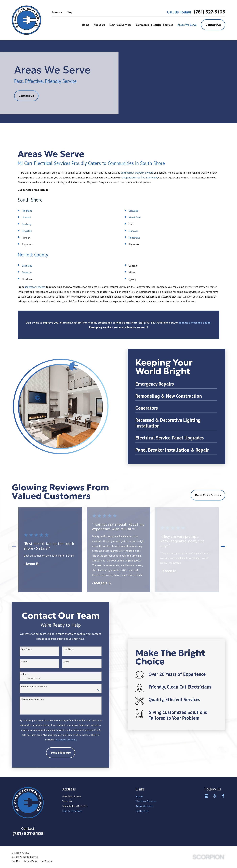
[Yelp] (215, 796)
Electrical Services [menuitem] (120, 25)
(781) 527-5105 (209, 12)
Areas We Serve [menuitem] (187, 25)
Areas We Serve (144, 806)
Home (139, 796)
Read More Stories (208, 495)
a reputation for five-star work (140, 177)
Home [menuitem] (86, 25)
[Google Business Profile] (207, 796)
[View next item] (223, 546)
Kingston (27, 231)
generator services (35, 287)
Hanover (133, 231)
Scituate (133, 211)
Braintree (27, 266)
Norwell (26, 217)
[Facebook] (223, 796)
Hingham (27, 211)
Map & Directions (72, 811)
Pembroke (134, 238)
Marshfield (135, 217)
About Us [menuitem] (99, 25)
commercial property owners (137, 173)
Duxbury (27, 224)
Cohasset (27, 272)
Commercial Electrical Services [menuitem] (155, 25)
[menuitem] (16, 861)
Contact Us (213, 25)
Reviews (57, 12)
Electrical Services (146, 801)
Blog (70, 12)
